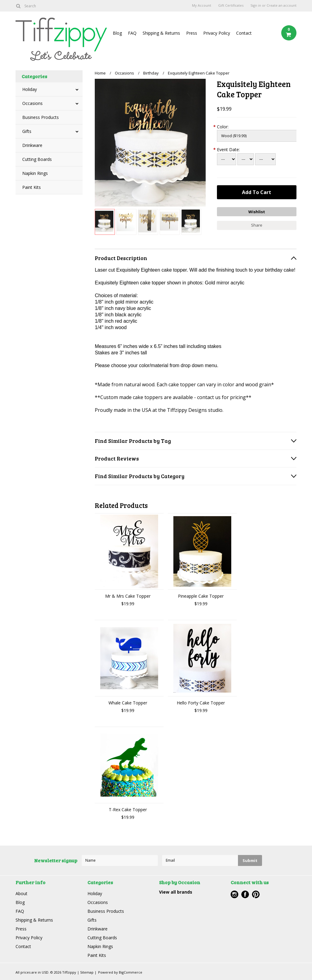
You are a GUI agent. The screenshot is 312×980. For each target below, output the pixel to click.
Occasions (32, 103)
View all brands (176, 892)
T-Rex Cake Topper (128, 810)
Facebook (245, 894)
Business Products (41, 117)
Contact (244, 33)
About (21, 893)
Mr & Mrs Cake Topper (128, 596)
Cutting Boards (37, 159)
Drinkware (32, 145)
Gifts (27, 131)
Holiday (30, 89)
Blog (117, 33)
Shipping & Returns (161, 33)
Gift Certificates (231, 5)
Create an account (282, 5)
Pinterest (256, 894)
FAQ (132, 33)
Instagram (234, 894)
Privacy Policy (217, 33)
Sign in (256, 5)
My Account (202, 5)
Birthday (151, 73)
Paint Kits (32, 187)
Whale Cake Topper (128, 703)
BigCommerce (131, 972)
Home (100, 73)
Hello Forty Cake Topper (201, 703)
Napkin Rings (35, 173)
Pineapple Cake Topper (201, 596)
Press (192, 33)
